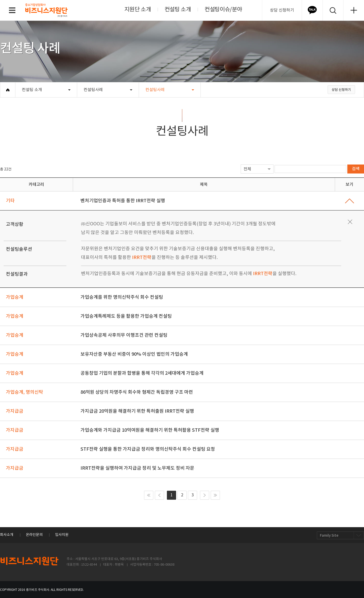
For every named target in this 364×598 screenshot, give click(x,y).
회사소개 (7, 535)
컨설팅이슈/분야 (223, 10)
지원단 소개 (138, 10)
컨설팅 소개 (178, 10)
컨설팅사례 (93, 90)
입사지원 (62, 535)
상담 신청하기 (282, 10)
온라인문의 (34, 535)
